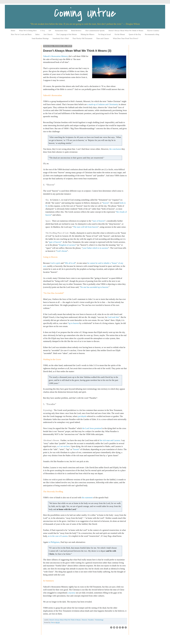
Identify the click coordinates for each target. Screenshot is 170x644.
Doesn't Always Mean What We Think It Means (65, 620)
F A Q (43, 31)
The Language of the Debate (67, 34)
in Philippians (54, 542)
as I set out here (64, 446)
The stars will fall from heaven (86, 227)
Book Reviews (76, 31)
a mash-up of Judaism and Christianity (103, 104)
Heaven (85, 620)
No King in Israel (104, 34)
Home (13, 31)
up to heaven (74, 323)
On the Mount (120, 34)
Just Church (48, 34)
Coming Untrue (85, 13)
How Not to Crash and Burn (21, 34)
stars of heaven (99, 221)
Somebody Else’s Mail (61, 38)
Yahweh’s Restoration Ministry (56, 56)
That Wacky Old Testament (82, 38)
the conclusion (115, 149)
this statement (87, 498)
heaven (106, 203)
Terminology (99, 620)
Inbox (37, 34)
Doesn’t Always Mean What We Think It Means (126, 31)
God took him (113, 317)
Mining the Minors (87, 34)
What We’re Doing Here (28, 31)
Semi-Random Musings (40, 38)
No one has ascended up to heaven (94, 287)
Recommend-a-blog (152, 34)
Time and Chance (103, 38)
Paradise (91, 620)
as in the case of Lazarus (58, 536)
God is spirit (55, 263)
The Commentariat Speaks (95, 31)
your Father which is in (95, 248)
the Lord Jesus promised (92, 428)
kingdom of (67, 245)
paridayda (82, 416)
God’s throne (62, 251)
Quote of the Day (135, 34)
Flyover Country (153, 31)
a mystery (71, 593)
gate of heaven (55, 242)
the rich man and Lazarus (110, 440)
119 (50, 31)
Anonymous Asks (61, 31)
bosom (76, 449)
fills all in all (70, 263)
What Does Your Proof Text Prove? (126, 38)
